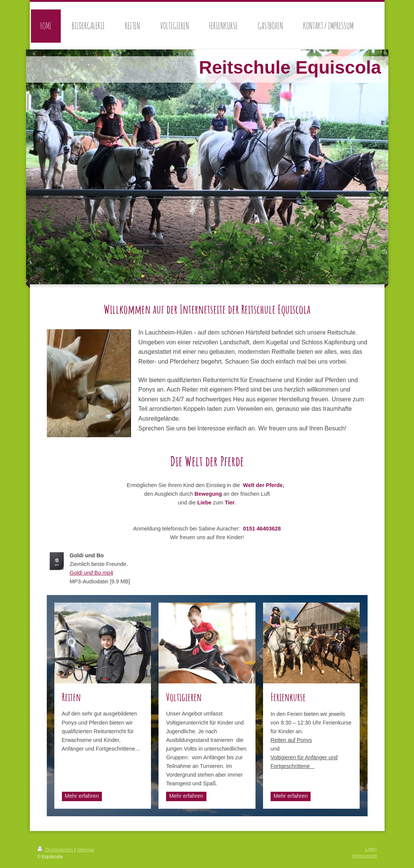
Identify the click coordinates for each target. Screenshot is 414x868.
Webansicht (365, 856)
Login (371, 849)
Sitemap (86, 850)
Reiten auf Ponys (291, 740)
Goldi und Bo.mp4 (92, 573)
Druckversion (56, 850)
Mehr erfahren (82, 796)
